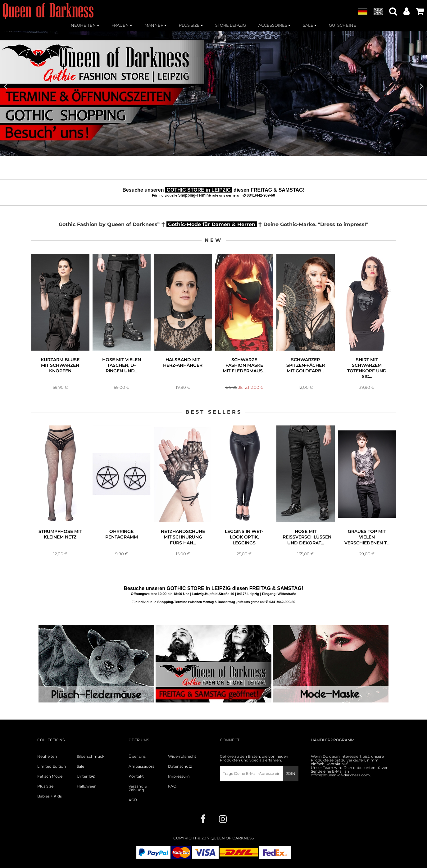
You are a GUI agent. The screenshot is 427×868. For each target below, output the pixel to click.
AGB (133, 800)
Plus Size (45, 786)
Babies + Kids (50, 796)
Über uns (137, 757)
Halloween (87, 786)
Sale (80, 766)
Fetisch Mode (50, 776)
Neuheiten (47, 757)
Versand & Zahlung (138, 788)
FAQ (172, 786)
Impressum (179, 776)
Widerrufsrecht (182, 757)
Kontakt (136, 776)
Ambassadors (141, 766)
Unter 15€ (86, 776)
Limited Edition (52, 766)
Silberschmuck (91, 757)
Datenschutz (180, 766)
